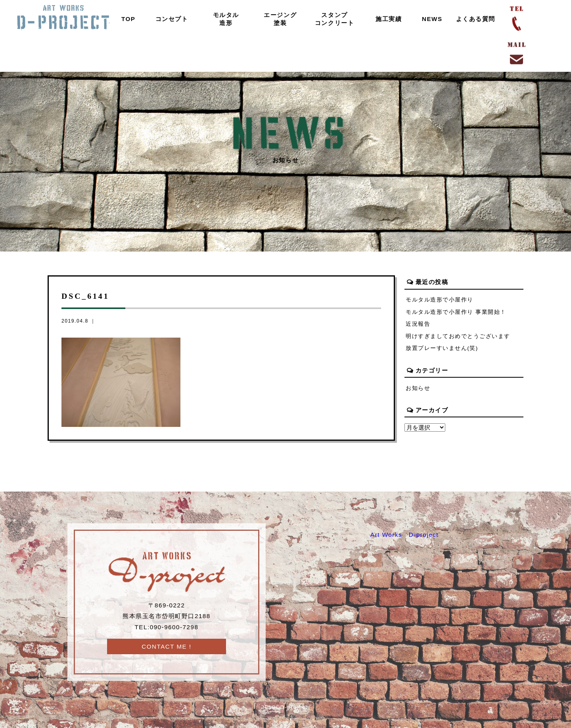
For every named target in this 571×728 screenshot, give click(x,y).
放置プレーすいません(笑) (442, 349)
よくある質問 (475, 19)
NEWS (432, 19)
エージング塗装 (280, 19)
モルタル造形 (226, 19)
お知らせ (418, 388)
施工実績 (389, 19)
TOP (128, 19)
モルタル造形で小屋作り (440, 300)
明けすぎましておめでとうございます (458, 336)
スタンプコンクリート (334, 19)
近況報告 (418, 324)
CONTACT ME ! (167, 646)
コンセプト (171, 19)
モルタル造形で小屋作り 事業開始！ (456, 312)
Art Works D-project (404, 535)
